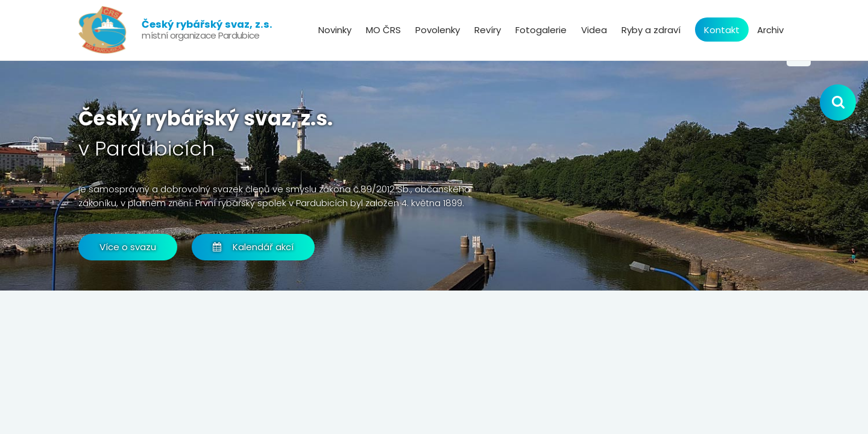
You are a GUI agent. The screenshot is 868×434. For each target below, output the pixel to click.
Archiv (770, 30)
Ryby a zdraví (651, 30)
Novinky (335, 30)
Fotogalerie (541, 30)
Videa (594, 30)
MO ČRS (383, 30)
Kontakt (722, 30)
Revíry (488, 30)
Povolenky (438, 30)
